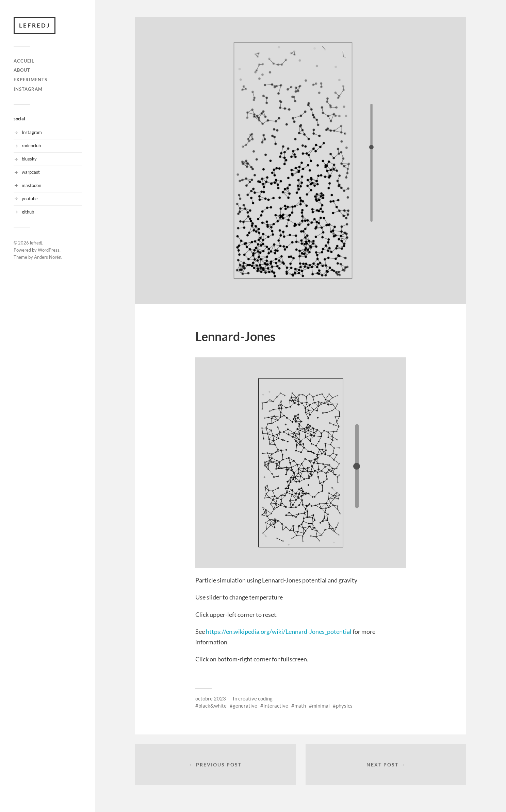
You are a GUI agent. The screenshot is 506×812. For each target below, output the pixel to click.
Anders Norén (48, 257)
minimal (321, 706)
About (22, 70)
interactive (276, 706)
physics (344, 706)
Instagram (32, 132)
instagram (28, 89)
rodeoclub (31, 146)
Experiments (30, 80)
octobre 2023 (211, 698)
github (28, 212)
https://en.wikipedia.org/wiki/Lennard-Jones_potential (279, 631)
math (300, 706)
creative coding (255, 698)
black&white (213, 706)
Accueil (24, 61)
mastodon (31, 185)
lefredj (35, 25)
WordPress (49, 250)
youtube (30, 199)
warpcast (31, 172)
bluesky (29, 159)
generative (245, 706)
